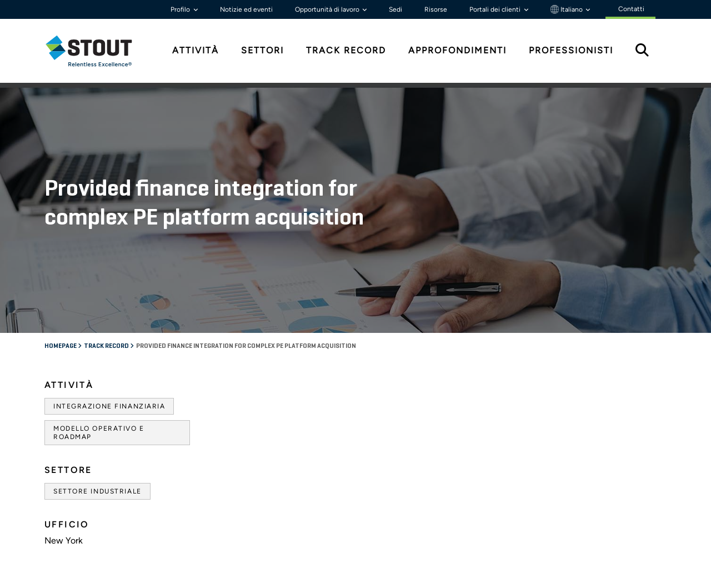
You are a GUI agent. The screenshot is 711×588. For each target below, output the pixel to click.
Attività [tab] (196, 50)
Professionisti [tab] (571, 50)
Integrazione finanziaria (109, 406)
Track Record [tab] (346, 50)
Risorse (436, 9)
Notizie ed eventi (246, 9)
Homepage (61, 346)
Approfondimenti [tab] (457, 50)
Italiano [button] (567, 9)
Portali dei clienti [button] (496, 9)
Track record (107, 346)
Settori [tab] (262, 50)
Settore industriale (97, 491)
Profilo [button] (181, 9)
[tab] (97, 51)
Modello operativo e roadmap (99, 432)
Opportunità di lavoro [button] (328, 9)
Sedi (395, 9)
